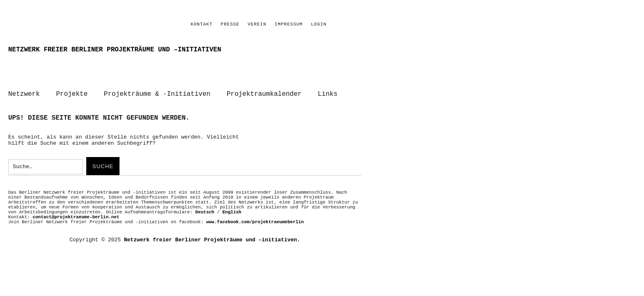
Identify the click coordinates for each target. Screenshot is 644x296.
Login (319, 24)
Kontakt (201, 24)
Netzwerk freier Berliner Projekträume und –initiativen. (212, 240)
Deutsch (205, 212)
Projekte (72, 94)
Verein (257, 24)
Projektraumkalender (264, 94)
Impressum (289, 24)
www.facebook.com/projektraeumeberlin (255, 222)
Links (328, 94)
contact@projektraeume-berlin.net (76, 217)
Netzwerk (24, 94)
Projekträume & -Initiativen (157, 94)
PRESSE (230, 24)
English (232, 212)
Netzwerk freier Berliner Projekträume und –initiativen (115, 50)
